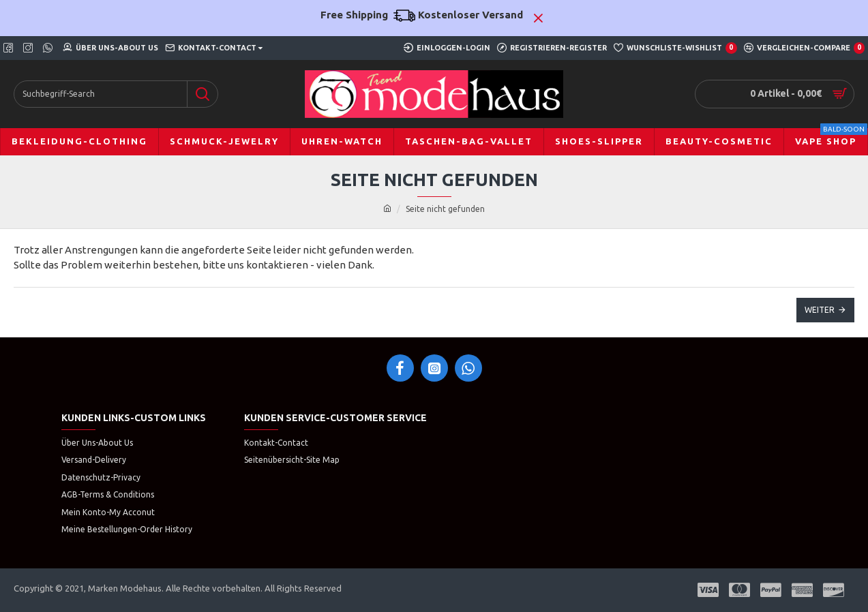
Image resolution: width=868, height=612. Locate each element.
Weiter (820, 310)
